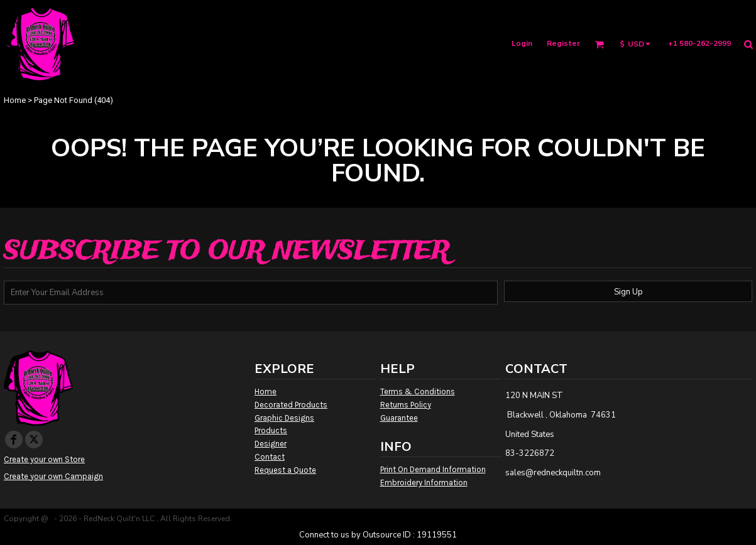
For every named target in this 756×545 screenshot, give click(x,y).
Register (563, 43)
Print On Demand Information (433, 469)
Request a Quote (285, 470)
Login (522, 43)
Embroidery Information (424, 483)
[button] (599, 44)
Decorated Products (291, 405)
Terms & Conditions (418, 391)
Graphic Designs (284, 418)
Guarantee (399, 418)
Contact (270, 457)
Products (271, 430)
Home (15, 100)
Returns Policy (406, 405)
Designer (271, 444)
